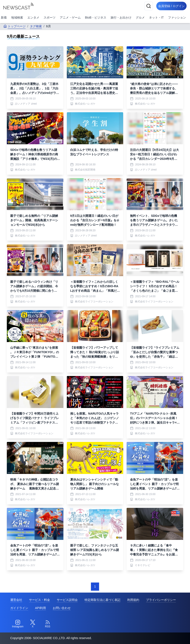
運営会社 (16, 600)
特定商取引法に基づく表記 (102, 600)
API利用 (40, 608)
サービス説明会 (67, 600)
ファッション (177, 17)
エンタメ (33, 17)
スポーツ (50, 17)
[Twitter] (33, 624)
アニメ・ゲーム (70, 17)
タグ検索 (36, 26)
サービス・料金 (39, 600)
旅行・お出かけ (121, 17)
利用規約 (133, 600)
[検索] (146, 6)
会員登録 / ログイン (170, 6)
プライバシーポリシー (161, 600)
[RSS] (48, 624)
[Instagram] (18, 624)
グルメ (140, 17)
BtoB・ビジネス (96, 17)
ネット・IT (156, 17)
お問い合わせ (62, 608)
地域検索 (17, 17)
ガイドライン (19, 608)
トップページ (15, 26)
